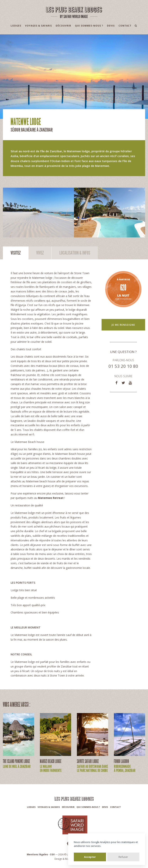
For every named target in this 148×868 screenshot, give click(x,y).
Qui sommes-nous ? (89, 26)
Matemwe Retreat (51, 498)
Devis (111, 26)
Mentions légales (37, 854)
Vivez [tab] (40, 253)
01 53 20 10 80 (123, 366)
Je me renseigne (123, 325)
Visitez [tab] (16, 253)
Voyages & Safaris (38, 26)
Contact (125, 26)
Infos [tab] (75, 253)
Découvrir (63, 26)
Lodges (16, 26)
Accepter (90, 857)
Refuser (123, 857)
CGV (52, 854)
